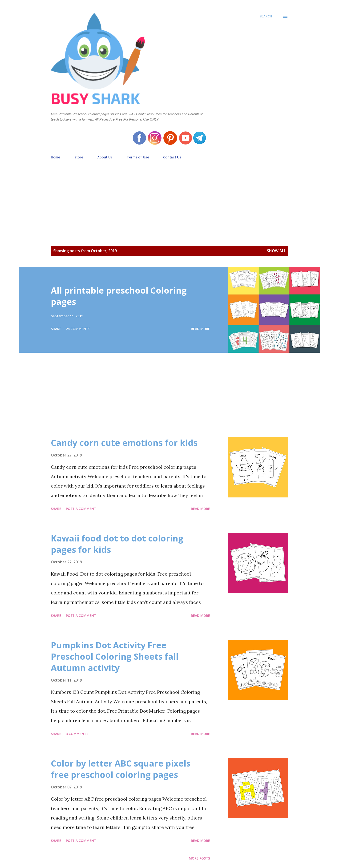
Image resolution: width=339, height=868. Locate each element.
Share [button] (56, 329)
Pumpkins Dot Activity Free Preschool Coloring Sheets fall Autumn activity (115, 656)
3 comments (77, 734)
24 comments (78, 329)
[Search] (266, 16)
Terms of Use (138, 157)
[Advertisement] (169, 196)
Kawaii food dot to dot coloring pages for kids (117, 544)
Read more (200, 329)
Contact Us (172, 157)
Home (56, 157)
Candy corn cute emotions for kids (124, 443)
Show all (276, 251)
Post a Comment (81, 509)
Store (79, 157)
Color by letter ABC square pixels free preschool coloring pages (121, 769)
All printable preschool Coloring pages (119, 296)
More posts (199, 858)
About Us (105, 157)
